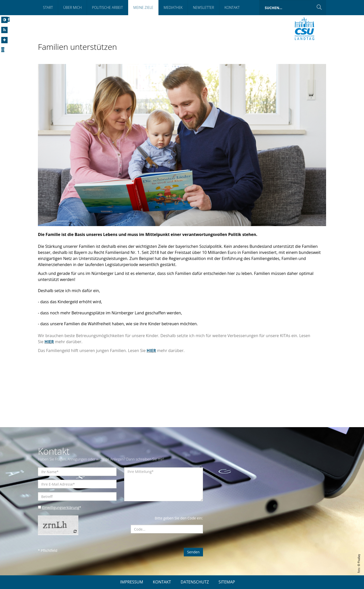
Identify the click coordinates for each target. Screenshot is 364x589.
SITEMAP (227, 582)
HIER (49, 342)
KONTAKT (162, 582)
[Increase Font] (4, 40)
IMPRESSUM (132, 582)
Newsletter (203, 7)
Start (48, 7)
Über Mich (72, 7)
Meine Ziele (143, 7)
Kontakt (232, 7)
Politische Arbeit (107, 7)
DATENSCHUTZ (195, 582)
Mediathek (173, 7)
